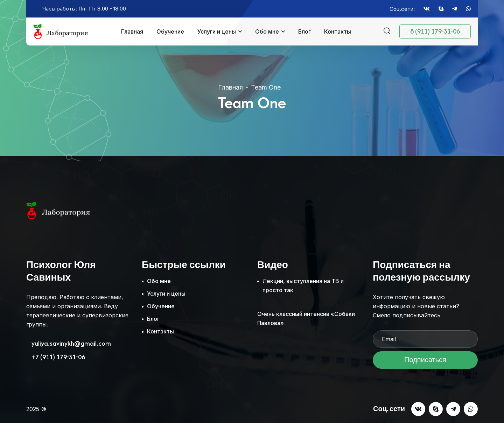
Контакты (338, 31)
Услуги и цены (217, 31)
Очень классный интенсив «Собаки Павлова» (306, 318)
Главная (132, 31)
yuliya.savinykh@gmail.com (71, 344)
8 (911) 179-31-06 (435, 31)
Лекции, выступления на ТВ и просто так (303, 285)
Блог (304, 31)
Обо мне (267, 31)
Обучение (170, 31)
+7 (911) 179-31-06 (58, 357)
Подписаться (425, 362)
